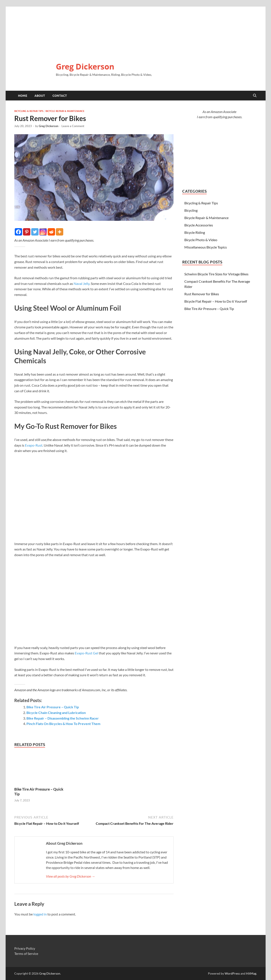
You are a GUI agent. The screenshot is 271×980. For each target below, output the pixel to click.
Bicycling (191, 210)
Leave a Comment (73, 126)
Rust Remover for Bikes (202, 294)
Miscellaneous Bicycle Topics (206, 247)
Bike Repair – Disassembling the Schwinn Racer (63, 718)
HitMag (251, 973)
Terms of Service (26, 953)
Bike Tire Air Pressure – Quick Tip (53, 707)
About (40, 96)
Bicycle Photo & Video (201, 240)
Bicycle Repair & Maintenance (65, 111)
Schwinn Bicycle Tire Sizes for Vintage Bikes (216, 274)
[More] (60, 232)
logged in (40, 914)
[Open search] (255, 96)
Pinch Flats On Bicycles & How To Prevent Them (63, 724)
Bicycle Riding (195, 232)
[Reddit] (51, 232)
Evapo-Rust (34, 445)
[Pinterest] (27, 232)
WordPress (232, 973)
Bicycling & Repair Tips (29, 111)
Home (23, 96)
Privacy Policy (25, 948)
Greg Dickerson (85, 67)
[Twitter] (35, 232)
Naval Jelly (82, 283)
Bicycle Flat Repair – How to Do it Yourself (216, 301)
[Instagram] (43, 232)
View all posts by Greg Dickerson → (71, 876)
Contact (60, 96)
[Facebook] (18, 232)
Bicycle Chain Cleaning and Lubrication (56, 713)
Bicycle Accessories (199, 225)
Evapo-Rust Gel (86, 653)
